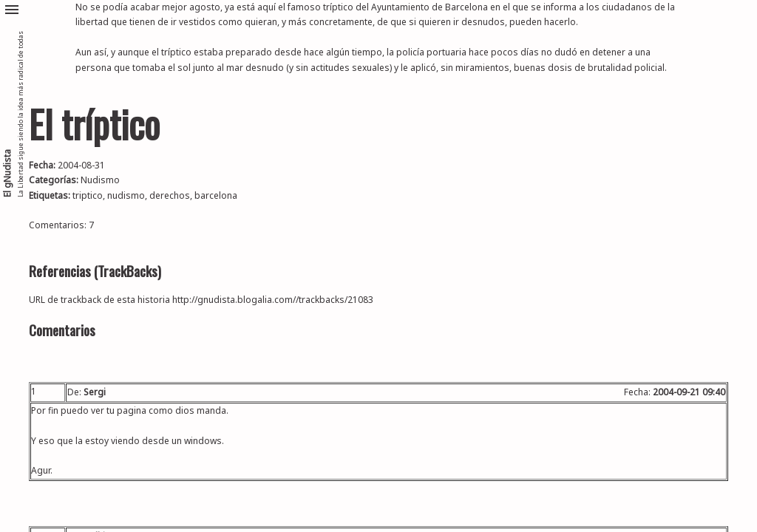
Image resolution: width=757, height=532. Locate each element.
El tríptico (94, 124)
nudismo (126, 195)
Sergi (95, 392)
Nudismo (100, 180)
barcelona (216, 195)
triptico (88, 195)
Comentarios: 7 (61, 225)
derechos (170, 195)
